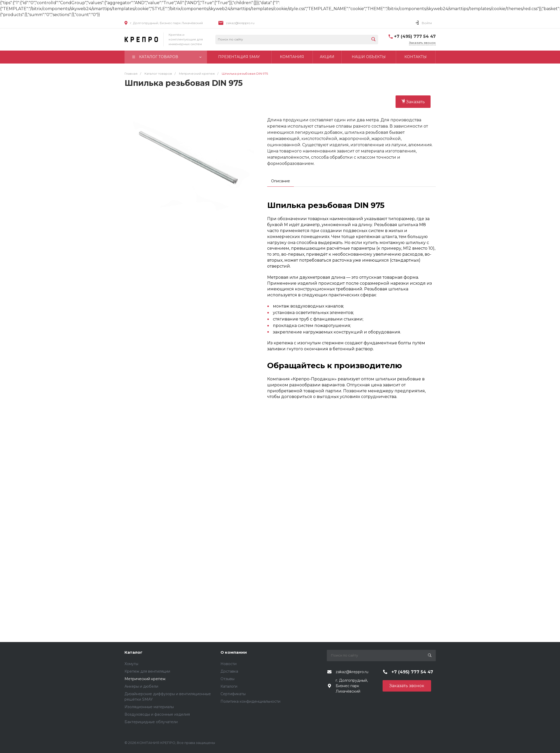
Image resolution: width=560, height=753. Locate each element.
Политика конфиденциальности (250, 701)
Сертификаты (233, 694)
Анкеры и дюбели (141, 686)
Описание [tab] (281, 181)
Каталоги (229, 686)
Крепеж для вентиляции (147, 671)
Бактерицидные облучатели (151, 722)
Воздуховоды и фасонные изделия (157, 714)
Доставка (229, 671)
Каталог (133, 652)
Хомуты (131, 664)
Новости (229, 664)
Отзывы (227, 679)
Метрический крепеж (145, 679)
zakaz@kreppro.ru (240, 23)
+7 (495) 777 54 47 (415, 36)
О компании (234, 652)
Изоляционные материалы (149, 707)
